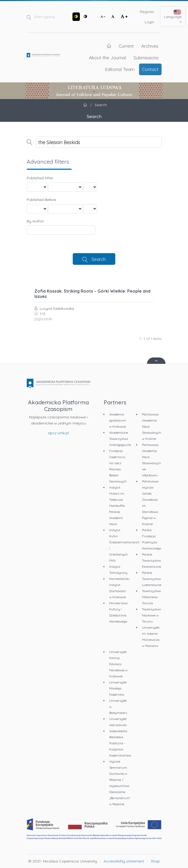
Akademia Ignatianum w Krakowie (118, 420)
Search (99, 259)
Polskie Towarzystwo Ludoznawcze (152, 579)
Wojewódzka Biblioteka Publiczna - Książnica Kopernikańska (120, 743)
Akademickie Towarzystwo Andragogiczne (120, 439)
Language (173, 17)
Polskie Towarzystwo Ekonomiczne (152, 560)
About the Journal (107, 57)
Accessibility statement (124, 861)
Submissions (146, 57)
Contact (150, 69)
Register (147, 12)
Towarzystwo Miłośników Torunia (151, 597)
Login (149, 22)
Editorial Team (120, 69)
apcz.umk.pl (58, 433)
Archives (150, 46)
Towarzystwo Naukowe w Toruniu (151, 615)
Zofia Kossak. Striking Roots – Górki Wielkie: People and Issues (92, 294)
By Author (35, 221)
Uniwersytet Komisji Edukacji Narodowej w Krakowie (118, 664)
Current (126, 46)
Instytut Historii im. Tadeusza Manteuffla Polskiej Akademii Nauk (117, 506)
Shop (155, 861)
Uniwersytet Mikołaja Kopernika (118, 688)
